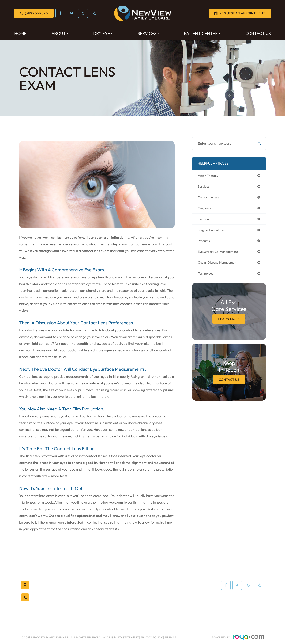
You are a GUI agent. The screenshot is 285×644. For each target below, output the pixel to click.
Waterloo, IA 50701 (55, 585)
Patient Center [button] (202, 33)
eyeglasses (206, 209)
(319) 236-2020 (48, 597)
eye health (206, 221)
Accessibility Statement (121, 637)
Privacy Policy (152, 637)
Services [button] (148, 33)
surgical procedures (213, 232)
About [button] (60, 33)
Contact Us (258, 33)
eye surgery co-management (220, 254)
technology (206, 277)
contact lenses (210, 198)
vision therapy (209, 176)
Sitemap (170, 637)
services (204, 187)
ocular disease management (220, 265)
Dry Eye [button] (103, 33)
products (205, 243)
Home (20, 33)
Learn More (229, 322)
